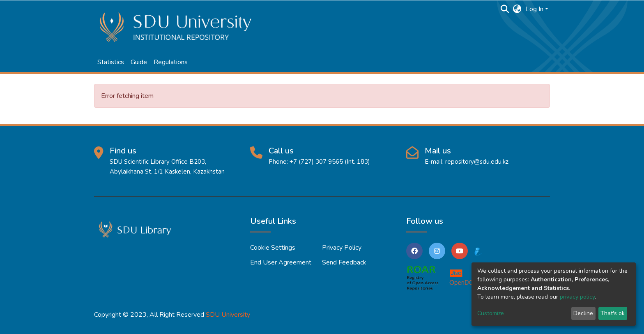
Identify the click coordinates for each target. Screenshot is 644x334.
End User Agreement (281, 262)
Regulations (171, 62)
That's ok (613, 313)
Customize (491, 313)
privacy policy (577, 297)
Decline (583, 313)
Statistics (111, 62)
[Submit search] (505, 9)
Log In (535, 9)
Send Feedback (344, 262)
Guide (139, 62)
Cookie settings (273, 248)
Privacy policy (342, 248)
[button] (517, 9)
